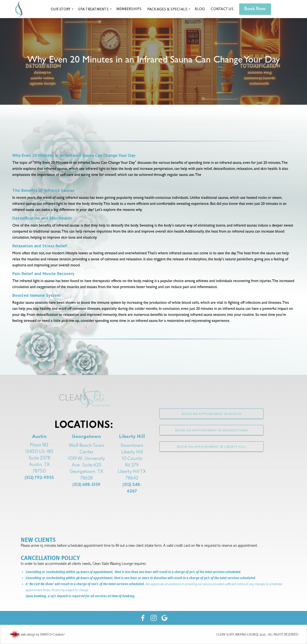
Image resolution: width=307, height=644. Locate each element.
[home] (20, 9)
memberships (129, 9)
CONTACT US (222, 9)
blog (200, 9)
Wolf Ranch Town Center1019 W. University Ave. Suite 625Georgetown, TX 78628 (86, 465)
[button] (62, 9)
